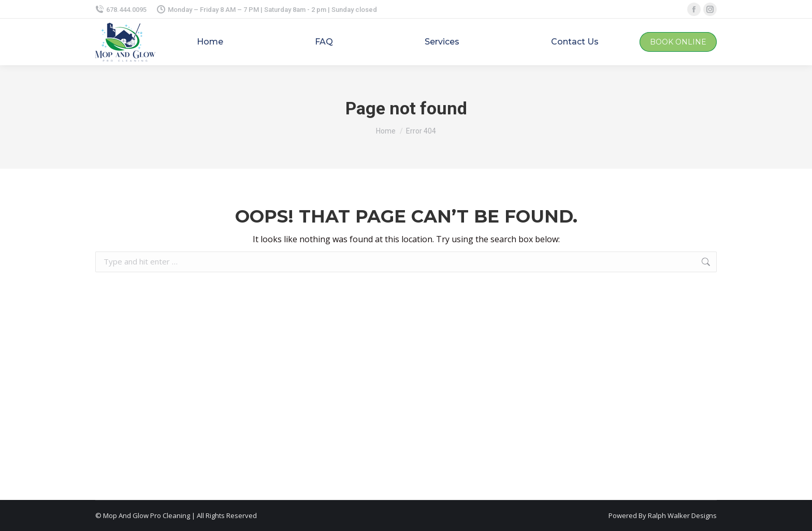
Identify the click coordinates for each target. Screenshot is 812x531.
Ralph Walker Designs (682, 515)
